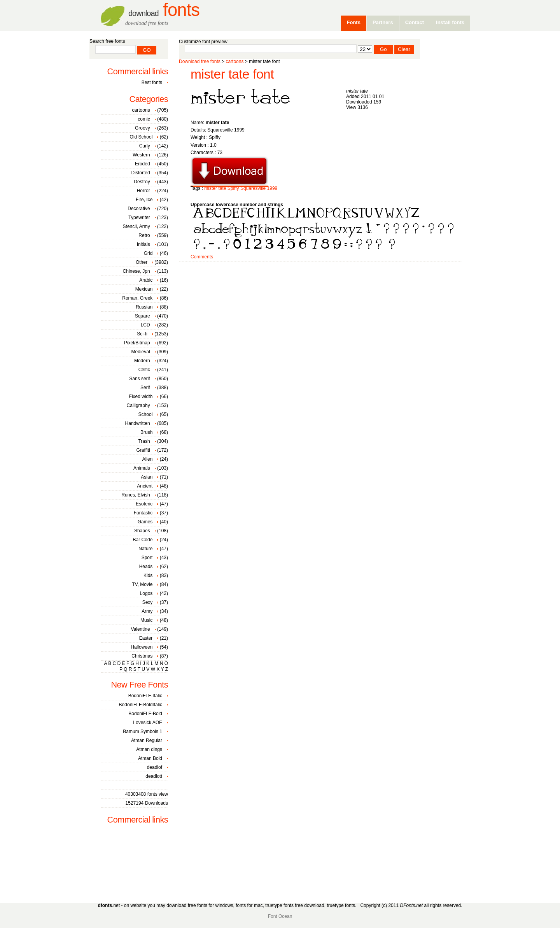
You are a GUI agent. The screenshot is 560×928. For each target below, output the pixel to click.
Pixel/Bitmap (137, 343)
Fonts (164, 10)
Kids (148, 575)
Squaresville (253, 188)
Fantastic (143, 513)
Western (141, 155)
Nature (145, 549)
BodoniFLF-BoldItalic (141, 705)
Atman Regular (147, 740)
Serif (145, 388)
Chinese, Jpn (136, 271)
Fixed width (141, 396)
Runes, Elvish (136, 495)
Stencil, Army (136, 226)
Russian (144, 307)
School (146, 414)
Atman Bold (150, 758)
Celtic (144, 370)
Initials (143, 244)
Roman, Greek (137, 298)
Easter (146, 638)
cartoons (234, 61)
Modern (142, 361)
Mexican (144, 289)
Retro (144, 235)
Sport (147, 558)
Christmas (142, 656)
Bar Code (143, 540)
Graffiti (143, 450)
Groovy (143, 128)
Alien (148, 459)
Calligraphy (138, 405)
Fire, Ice (144, 200)
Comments (202, 257)
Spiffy (233, 188)
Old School (141, 137)
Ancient (145, 486)
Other (142, 262)
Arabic (146, 280)
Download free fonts (200, 61)
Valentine (140, 629)
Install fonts (450, 22)
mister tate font (232, 74)
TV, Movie (142, 584)
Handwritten (138, 423)
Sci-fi (142, 334)
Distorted (141, 173)
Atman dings (149, 749)
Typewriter (139, 218)
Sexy (148, 602)
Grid (148, 253)
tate (222, 188)
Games (145, 522)
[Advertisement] (320, 287)
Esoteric (144, 504)
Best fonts (152, 82)
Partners (383, 22)
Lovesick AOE (148, 723)
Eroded (143, 164)
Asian (147, 477)
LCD (145, 325)
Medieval (141, 352)
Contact (415, 22)
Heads (146, 567)
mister (211, 188)
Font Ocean (280, 916)
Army (147, 611)
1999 (272, 188)
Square (143, 316)
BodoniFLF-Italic (145, 696)
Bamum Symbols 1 (143, 732)
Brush (146, 432)
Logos (146, 593)
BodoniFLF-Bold (145, 714)
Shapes (142, 531)
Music (146, 620)
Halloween (142, 647)
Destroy (142, 182)
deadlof (155, 767)
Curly (145, 146)
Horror (143, 191)
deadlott (154, 776)
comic (144, 119)
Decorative (139, 209)
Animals (142, 468)
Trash (144, 441)
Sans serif (139, 379)
